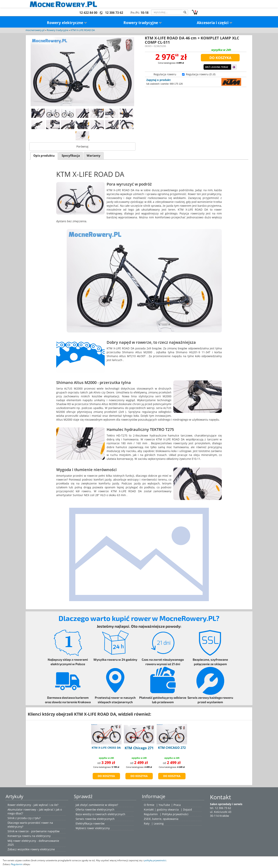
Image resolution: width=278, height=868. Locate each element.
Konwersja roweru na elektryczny (29, 836)
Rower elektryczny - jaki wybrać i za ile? (33, 805)
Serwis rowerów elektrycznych (95, 819)
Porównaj (82, 146)
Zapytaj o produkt (158, 80)
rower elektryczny (98, 828)
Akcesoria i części (215, 23)
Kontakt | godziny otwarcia (161, 809)
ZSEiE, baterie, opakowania (161, 819)
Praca (177, 805)
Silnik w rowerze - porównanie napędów (34, 831)
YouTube (164, 805)
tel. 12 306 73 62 (221, 808)
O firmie (149, 805)
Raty (147, 823)
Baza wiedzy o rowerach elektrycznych (100, 814)
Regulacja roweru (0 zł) (201, 74)
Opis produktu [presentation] (44, 156)
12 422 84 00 (88, 13)
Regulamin (151, 814)
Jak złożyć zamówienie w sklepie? (97, 805)
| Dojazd (186, 809)
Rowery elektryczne (67, 23)
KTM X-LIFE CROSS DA (106, 748)
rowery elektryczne (43, 849)
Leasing (159, 823)
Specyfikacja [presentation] (71, 156)
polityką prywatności (155, 860)
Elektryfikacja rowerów (90, 823)
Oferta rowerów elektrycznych (95, 809)
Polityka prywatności (175, 814)
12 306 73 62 (114, 13)
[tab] (44, 156)
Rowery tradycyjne (143, 23)
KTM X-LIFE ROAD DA (83, 30)
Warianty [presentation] (94, 156)
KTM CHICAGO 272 (172, 748)
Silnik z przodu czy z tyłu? (24, 818)
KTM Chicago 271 (139, 748)
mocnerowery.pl (35, 30)
